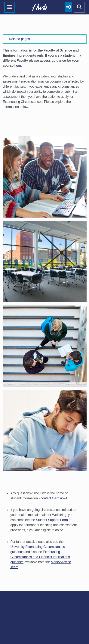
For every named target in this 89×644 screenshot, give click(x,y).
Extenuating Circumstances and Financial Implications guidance (40, 557)
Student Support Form (52, 520)
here (18, 66)
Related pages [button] (19, 39)
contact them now (53, 498)
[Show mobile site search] (79, 7)
